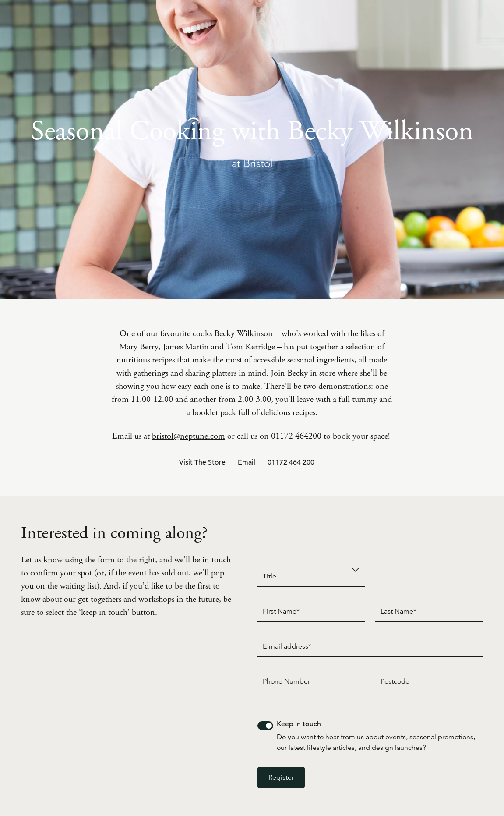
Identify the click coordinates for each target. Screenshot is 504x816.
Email (247, 462)
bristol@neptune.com (189, 436)
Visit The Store (202, 462)
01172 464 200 (291, 462)
